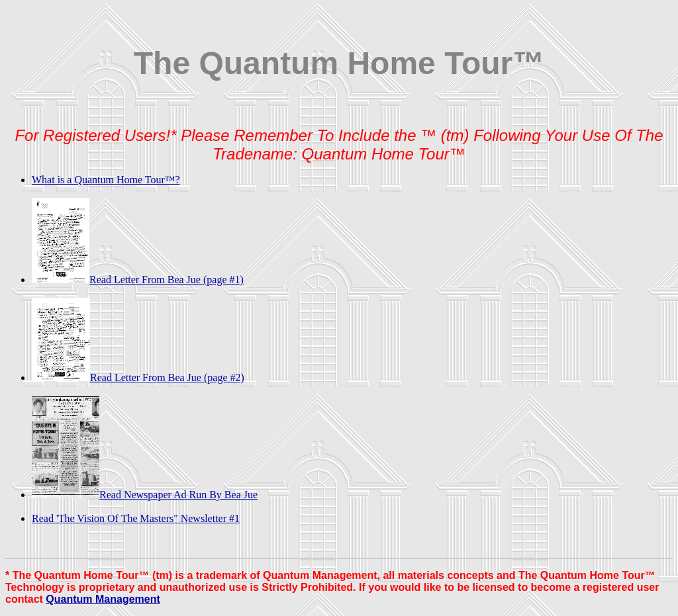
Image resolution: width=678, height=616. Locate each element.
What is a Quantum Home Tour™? (106, 180)
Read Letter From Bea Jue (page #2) (138, 377)
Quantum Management (103, 599)
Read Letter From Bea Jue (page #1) (138, 280)
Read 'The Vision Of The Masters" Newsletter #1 (136, 518)
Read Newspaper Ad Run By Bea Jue (145, 495)
